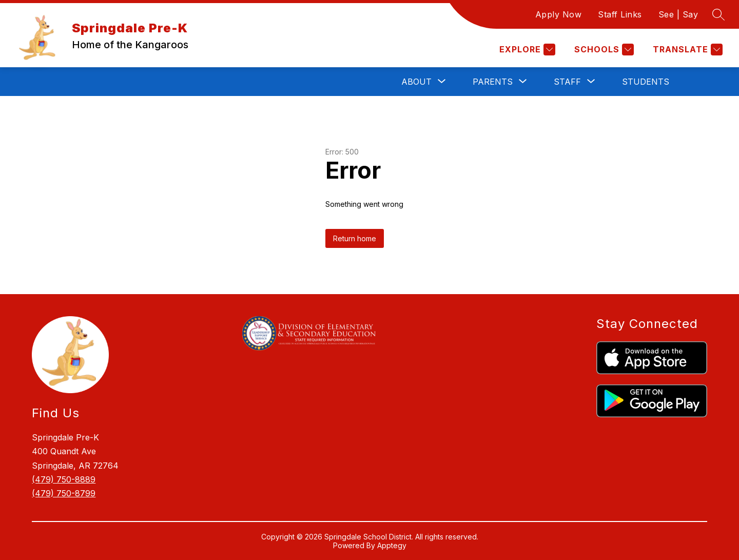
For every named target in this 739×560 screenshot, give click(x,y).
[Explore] (526, 50)
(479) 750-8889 (64, 479)
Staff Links (620, 14)
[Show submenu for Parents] (493, 82)
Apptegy (392, 545)
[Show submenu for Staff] (567, 82)
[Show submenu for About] (416, 82)
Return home (355, 238)
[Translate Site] (686, 50)
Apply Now (559, 14)
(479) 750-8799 (64, 493)
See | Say (678, 14)
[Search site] (718, 14)
